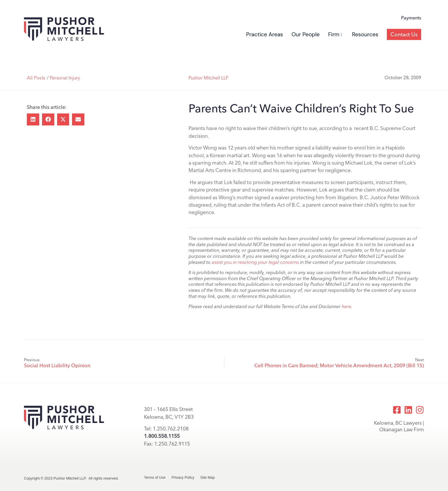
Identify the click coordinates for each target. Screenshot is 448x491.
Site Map (208, 477)
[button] (33, 120)
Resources (365, 34)
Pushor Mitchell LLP (208, 78)
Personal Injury (65, 78)
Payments (411, 18)
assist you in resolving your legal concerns (255, 262)
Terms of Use (155, 477)
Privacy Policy (183, 477)
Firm (335, 34)
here (346, 307)
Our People (305, 34)
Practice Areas (265, 34)
